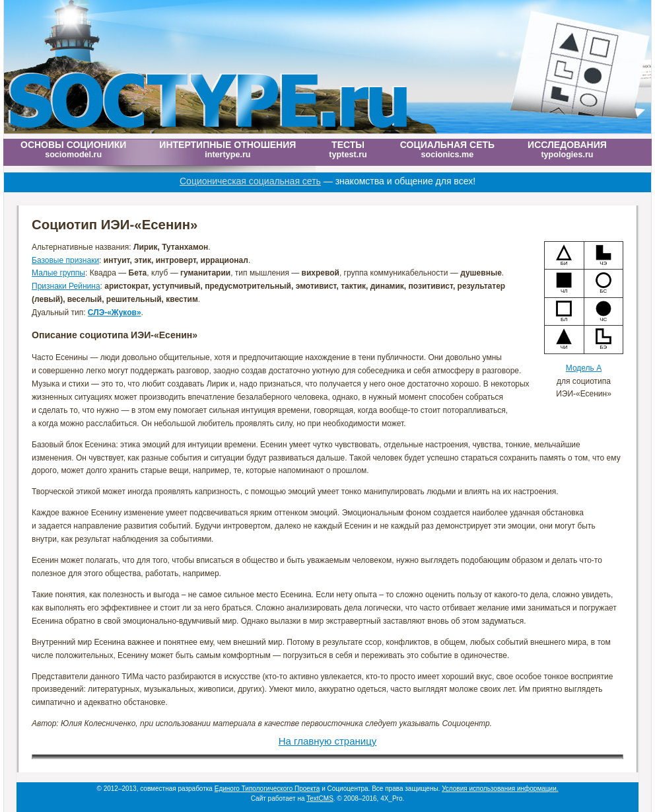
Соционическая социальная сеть (262, 181)
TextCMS (320, 798)
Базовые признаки (65, 260)
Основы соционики (73, 149)
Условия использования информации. (500, 789)
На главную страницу (328, 741)
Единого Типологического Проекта (267, 789)
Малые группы (58, 273)
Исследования (567, 149)
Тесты (348, 149)
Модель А (584, 368)
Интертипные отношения (227, 149)
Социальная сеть (447, 149)
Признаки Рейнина (66, 286)
